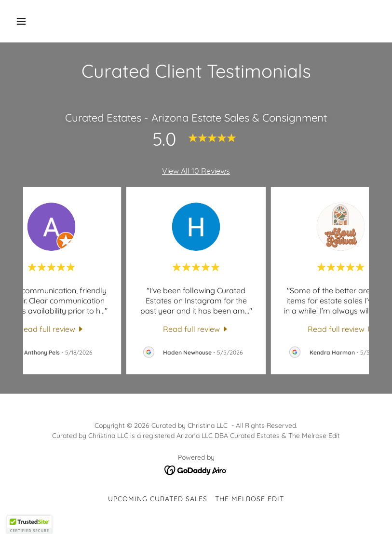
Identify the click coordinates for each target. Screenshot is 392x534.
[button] (39, 21)
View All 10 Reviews (196, 171)
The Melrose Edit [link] (250, 499)
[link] (52, 329)
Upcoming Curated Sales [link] (158, 499)
